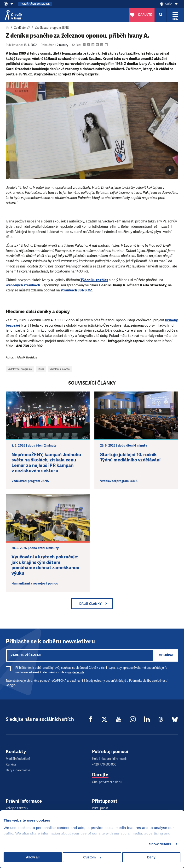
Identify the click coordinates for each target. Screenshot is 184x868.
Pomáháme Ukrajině (35, 4)
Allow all (33, 857)
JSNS (41, 369)
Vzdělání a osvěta (60, 369)
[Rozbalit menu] (175, 15)
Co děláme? (22, 28)
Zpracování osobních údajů (24, 810)
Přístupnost (100, 805)
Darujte (100, 773)
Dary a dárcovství (18, 768)
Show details (160, 844)
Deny (151, 857)
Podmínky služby (140, 681)
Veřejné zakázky (17, 805)
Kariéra (11, 763)
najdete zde (76, 672)
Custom (92, 857)
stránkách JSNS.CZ (77, 290)
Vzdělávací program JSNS (52, 28)
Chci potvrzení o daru (107, 780)
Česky (169, 4)
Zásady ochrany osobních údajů (105, 681)
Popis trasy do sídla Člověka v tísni (116, 810)
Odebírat (166, 655)
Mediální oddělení (18, 758)
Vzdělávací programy (20, 369)
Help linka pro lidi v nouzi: (109, 758)
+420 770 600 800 (104, 763)
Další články (90, 604)
